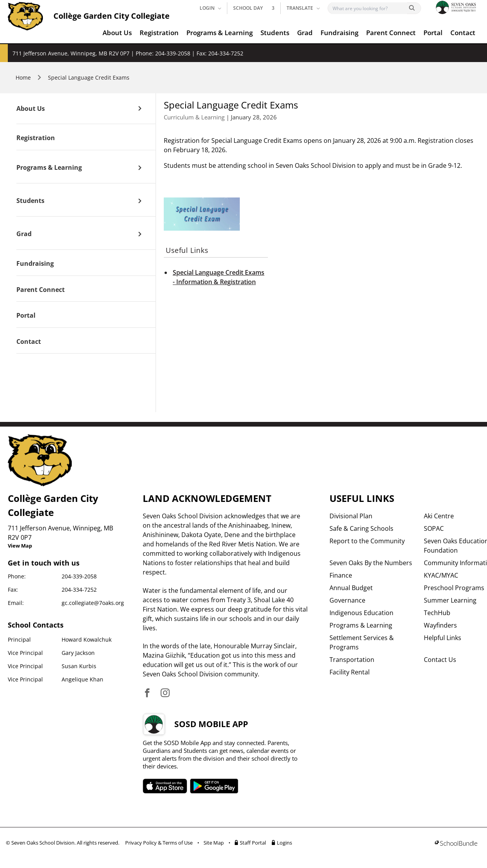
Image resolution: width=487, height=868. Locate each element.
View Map (20, 546)
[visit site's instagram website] (165, 693)
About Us (117, 33)
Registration (159, 33)
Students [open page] (30, 201)
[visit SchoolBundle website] (456, 844)
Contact (463, 33)
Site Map (214, 843)
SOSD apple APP (165, 786)
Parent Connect (391, 33)
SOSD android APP (214, 786)
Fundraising (339, 33)
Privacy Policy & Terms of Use (159, 843)
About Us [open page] (31, 109)
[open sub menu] (140, 108)
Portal (433, 33)
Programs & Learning (220, 33)
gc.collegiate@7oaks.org (93, 603)
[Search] (369, 8)
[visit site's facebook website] (147, 693)
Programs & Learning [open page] (49, 168)
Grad (305, 33)
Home (23, 77)
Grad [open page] (24, 234)
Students (275, 33)
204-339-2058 (79, 576)
